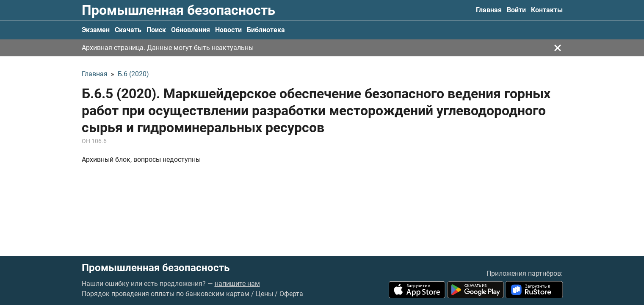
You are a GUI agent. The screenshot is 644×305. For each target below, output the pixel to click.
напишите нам (237, 284)
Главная (489, 10)
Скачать (128, 30)
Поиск (156, 30)
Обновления (191, 30)
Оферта (291, 294)
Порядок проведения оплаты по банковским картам (166, 294)
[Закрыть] (558, 48)
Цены (264, 294)
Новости (228, 30)
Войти (516, 10)
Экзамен (96, 30)
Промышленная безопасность (178, 10)
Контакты (547, 10)
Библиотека (266, 30)
